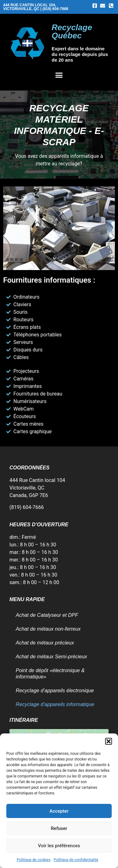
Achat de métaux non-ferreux (48, 629)
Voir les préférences (59, 846)
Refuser (59, 828)
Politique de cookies (34, 860)
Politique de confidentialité (76, 860)
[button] (109, 741)
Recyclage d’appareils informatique (55, 704)
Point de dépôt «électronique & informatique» (50, 674)
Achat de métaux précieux (45, 643)
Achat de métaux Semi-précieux (51, 657)
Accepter (59, 811)
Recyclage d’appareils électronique (55, 691)
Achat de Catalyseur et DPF (47, 615)
